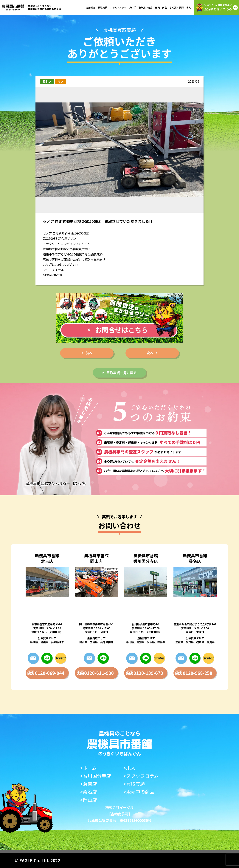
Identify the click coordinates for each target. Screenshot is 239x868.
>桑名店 (89, 792)
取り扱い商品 (146, 7)
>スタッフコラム (141, 776)
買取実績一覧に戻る (122, 373)
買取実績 (103, 7)
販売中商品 (161, 7)
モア (60, 82)
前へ (89, 353)
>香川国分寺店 (96, 776)
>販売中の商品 (139, 792)
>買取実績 (134, 784)
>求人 (130, 768)
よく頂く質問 (177, 7)
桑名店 (47, 82)
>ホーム (89, 768)
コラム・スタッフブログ (123, 7)
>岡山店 (89, 800)
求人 (189, 7)
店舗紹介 (91, 7)
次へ (150, 353)
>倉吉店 (89, 784)
